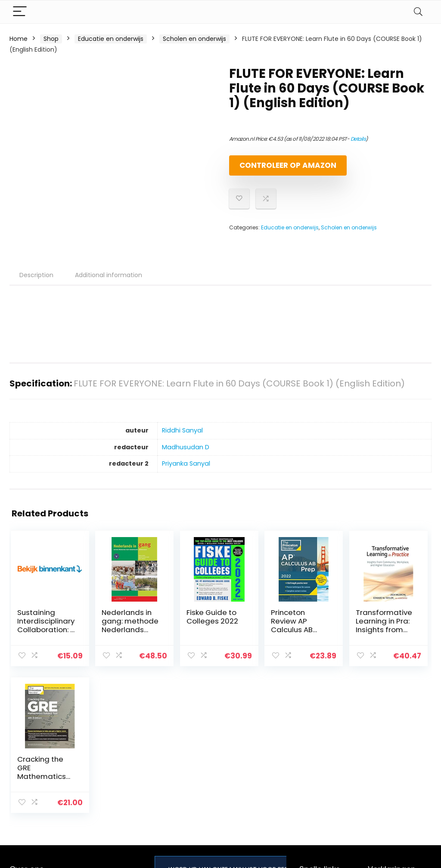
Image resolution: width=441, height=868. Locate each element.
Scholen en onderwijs (194, 39)
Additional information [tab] (109, 282)
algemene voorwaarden (388, 765)
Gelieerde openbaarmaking (394, 785)
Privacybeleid (388, 749)
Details (358, 139)
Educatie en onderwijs (111, 39)
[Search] (418, 12)
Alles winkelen (320, 761)
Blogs (307, 773)
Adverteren (316, 797)
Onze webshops (323, 785)
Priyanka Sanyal (186, 471)
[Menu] (20, 12)
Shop (51, 39)
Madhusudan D (186, 454)
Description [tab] (36, 282)
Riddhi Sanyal (182, 438)
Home (19, 39)
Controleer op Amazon (279, 169)
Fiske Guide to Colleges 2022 (180, 628)
